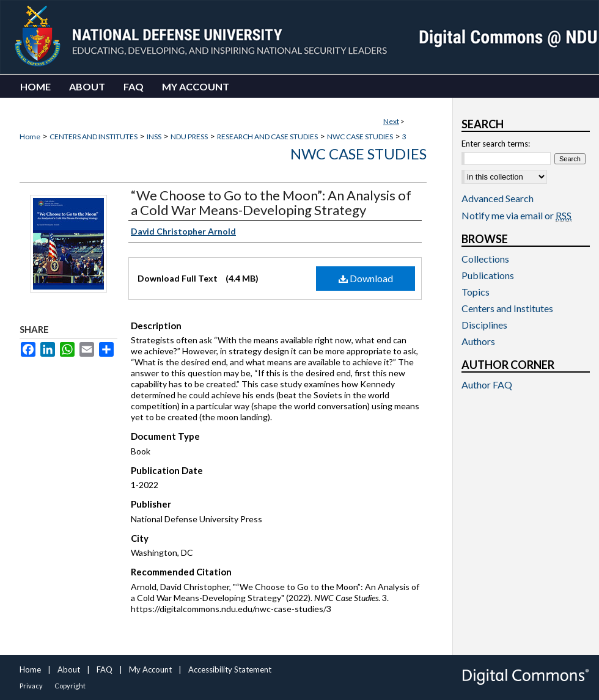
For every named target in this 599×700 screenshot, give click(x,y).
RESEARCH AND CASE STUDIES (267, 137)
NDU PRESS (189, 137)
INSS (154, 137)
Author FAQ (487, 385)
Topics (476, 292)
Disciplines (484, 325)
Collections (485, 259)
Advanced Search (498, 198)
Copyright (70, 686)
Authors (478, 341)
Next (391, 121)
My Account (150, 669)
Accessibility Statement (230, 669)
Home (30, 137)
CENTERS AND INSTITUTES (94, 137)
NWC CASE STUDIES (360, 137)
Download (366, 278)
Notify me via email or (516, 215)
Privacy (31, 686)
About (69, 669)
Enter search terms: (496, 144)
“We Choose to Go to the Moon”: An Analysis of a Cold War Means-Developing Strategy (271, 202)
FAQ (105, 669)
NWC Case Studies (358, 154)
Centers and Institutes (507, 308)
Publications (488, 275)
